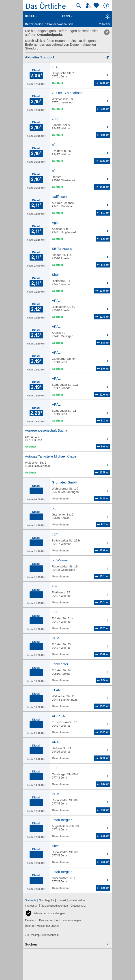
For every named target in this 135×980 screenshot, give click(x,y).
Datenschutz (78, 906)
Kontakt (61, 900)
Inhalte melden (78, 900)
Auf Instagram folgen (68, 920)
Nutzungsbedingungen (54, 906)
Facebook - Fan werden (39, 920)
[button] (45, 913)
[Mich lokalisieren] (68, 57)
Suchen (31, 944)
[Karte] (107, 16)
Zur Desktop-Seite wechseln (42, 935)
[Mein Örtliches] (89, 6)
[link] (107, 32)
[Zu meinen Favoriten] (97, 6)
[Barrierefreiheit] (107, 6)
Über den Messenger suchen (42, 926)
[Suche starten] (79, 6)
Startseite (31, 900)
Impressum (32, 906)
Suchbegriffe (46, 900)
